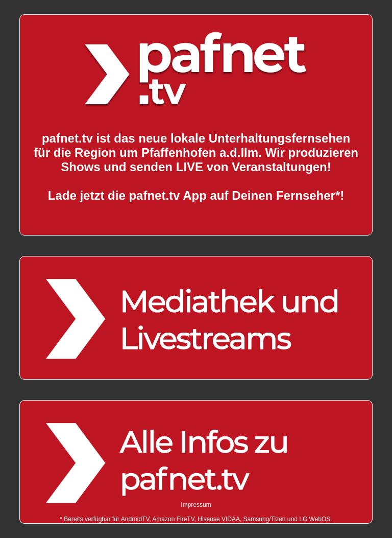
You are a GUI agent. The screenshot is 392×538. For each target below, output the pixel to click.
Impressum (196, 505)
